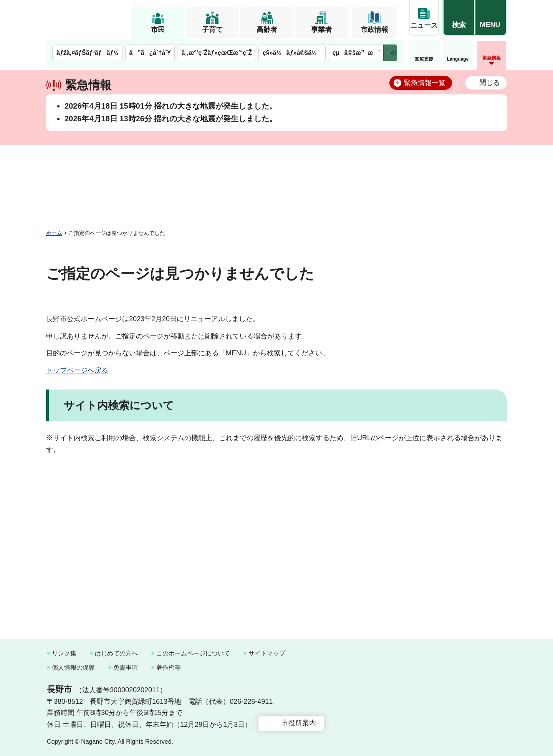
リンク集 (64, 653)
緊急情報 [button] (492, 58)
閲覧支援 (424, 59)
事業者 (321, 30)
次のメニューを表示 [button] (390, 53)
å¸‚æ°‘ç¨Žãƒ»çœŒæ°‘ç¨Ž (217, 53)
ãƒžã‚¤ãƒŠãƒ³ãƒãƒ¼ (88, 53)
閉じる (490, 83)
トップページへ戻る (77, 370)
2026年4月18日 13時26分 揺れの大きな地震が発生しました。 (171, 119)
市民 (158, 30)
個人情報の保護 (73, 668)
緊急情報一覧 (425, 83)
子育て (212, 30)
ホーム (54, 233)
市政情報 (374, 30)
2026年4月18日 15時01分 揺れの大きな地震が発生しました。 (171, 106)
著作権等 (169, 668)
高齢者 (267, 30)
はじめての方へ (116, 653)
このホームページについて (193, 653)
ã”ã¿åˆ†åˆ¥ (150, 53)
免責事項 (126, 668)
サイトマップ (267, 653)
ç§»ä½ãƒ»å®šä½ (292, 53)
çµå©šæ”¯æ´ (356, 53)
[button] (459, 18)
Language (458, 59)
